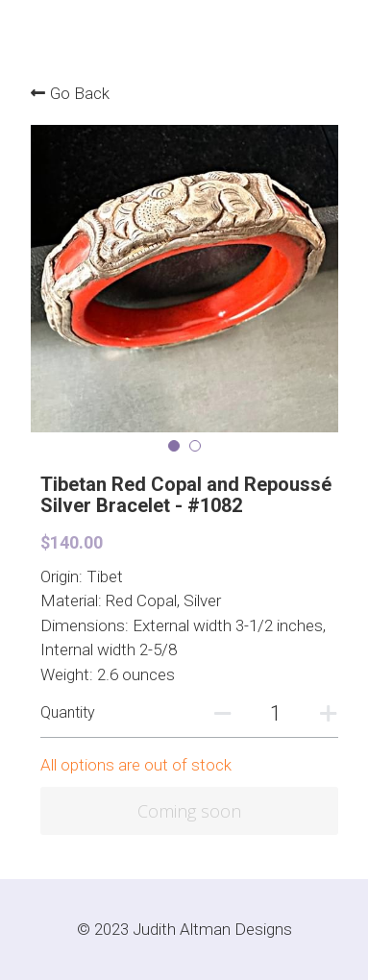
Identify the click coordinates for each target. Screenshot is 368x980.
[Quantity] (276, 713)
